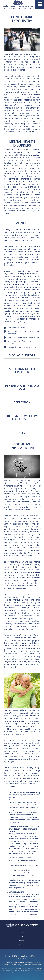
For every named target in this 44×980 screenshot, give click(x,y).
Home (22, 932)
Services (22, 941)
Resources (22, 945)
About (22, 936)
